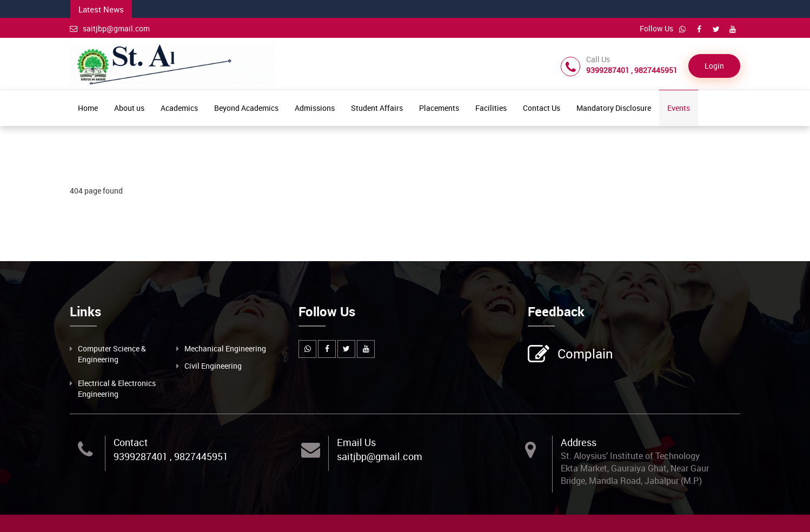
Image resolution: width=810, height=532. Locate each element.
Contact (131, 442)
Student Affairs (377, 108)
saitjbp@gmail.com (110, 28)
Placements (439, 108)
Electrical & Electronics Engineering (117, 388)
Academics (179, 108)
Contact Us (542, 108)
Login (714, 66)
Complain (584, 355)
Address (579, 442)
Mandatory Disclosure (614, 108)
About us (129, 108)
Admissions (315, 108)
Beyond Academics (246, 108)
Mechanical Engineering (225, 348)
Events (679, 108)
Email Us (356, 442)
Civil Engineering (213, 366)
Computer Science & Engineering (112, 354)
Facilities (491, 108)
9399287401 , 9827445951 (171, 456)
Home (88, 108)
